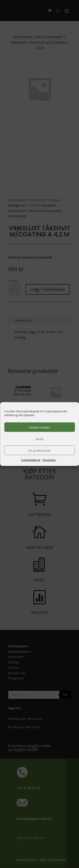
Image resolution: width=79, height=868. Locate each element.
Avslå (39, 439)
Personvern (49, 460)
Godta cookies (39, 427)
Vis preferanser (39, 450)
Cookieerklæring (31, 460)
